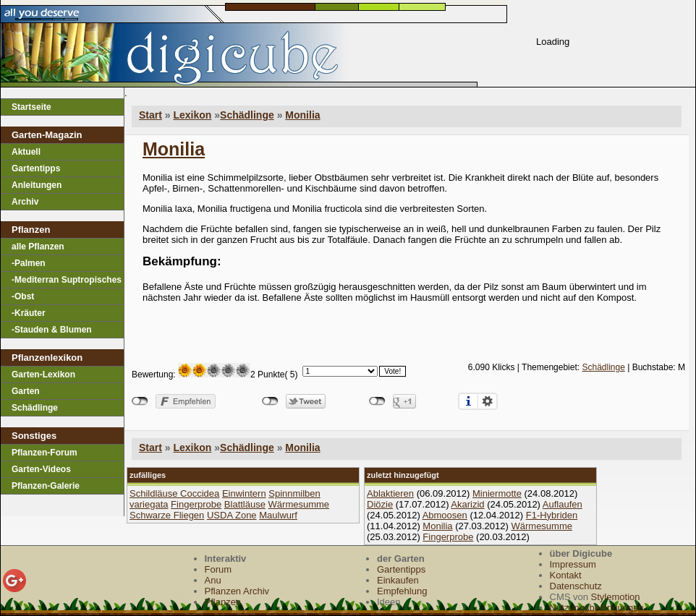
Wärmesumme (299, 504)
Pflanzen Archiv (237, 591)
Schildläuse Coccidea (174, 493)
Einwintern (244, 493)
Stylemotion (616, 597)
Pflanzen (223, 602)
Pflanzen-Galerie (46, 486)
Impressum (573, 564)
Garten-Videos (41, 469)
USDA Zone (232, 515)
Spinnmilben (294, 493)
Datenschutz (576, 586)
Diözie (380, 504)
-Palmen (29, 263)
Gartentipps (36, 168)
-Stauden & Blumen (52, 330)
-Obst (23, 296)
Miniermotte (497, 493)
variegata (149, 504)
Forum (218, 569)
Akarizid (467, 504)
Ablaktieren (390, 493)
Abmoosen (445, 515)
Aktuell (26, 152)
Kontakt (566, 575)
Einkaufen (398, 580)
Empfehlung (402, 591)
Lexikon (192, 115)
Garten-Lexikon (43, 375)
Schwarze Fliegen (167, 515)
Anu (213, 580)
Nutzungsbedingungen (597, 608)
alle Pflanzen (38, 247)
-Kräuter (29, 313)
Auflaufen (563, 504)
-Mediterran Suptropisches (67, 280)
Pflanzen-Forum (44, 453)
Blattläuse (245, 504)
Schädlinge (35, 408)
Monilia (302, 115)
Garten (26, 391)
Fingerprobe (196, 504)
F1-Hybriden (552, 515)
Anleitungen (37, 185)
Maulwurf (278, 515)
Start (150, 115)
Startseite (31, 107)
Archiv (25, 202)
